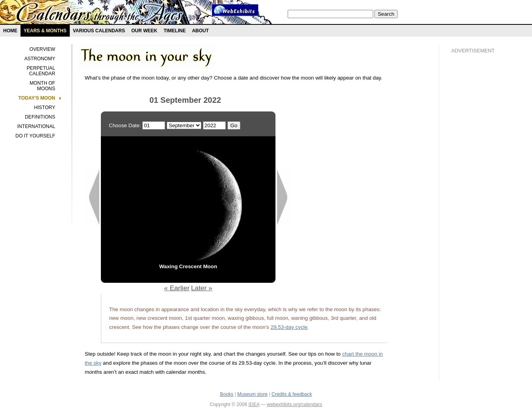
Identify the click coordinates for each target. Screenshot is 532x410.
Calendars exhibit (100, 14)
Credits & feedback (292, 394)
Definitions (40, 117)
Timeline (175, 31)
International (36, 126)
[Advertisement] (483, 193)
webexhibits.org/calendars (295, 404)
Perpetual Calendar (41, 71)
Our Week (144, 31)
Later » (202, 288)
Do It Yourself (35, 136)
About (200, 31)
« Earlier (177, 288)
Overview (42, 49)
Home (10, 31)
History (45, 108)
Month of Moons (42, 86)
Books (227, 394)
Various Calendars (99, 31)
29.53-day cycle (289, 327)
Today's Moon (37, 98)
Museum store (252, 394)
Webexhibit (235, 10)
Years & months (45, 31)
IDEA (254, 404)
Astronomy (40, 59)
